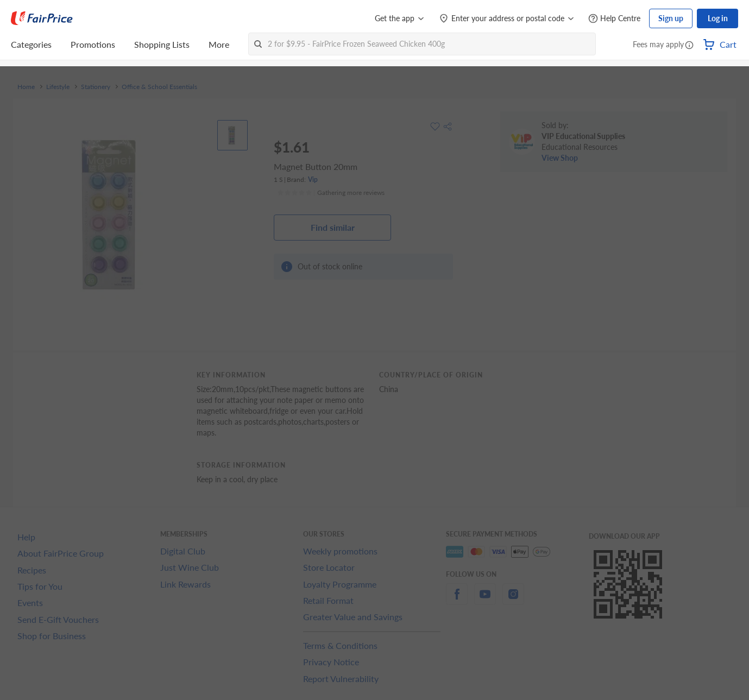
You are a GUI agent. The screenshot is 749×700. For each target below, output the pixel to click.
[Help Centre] (614, 19)
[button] (689, 46)
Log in (718, 18)
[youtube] (485, 600)
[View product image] (232, 135)
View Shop (560, 158)
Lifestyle (58, 87)
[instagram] (513, 600)
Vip (313, 179)
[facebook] (457, 600)
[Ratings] (331, 193)
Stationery (96, 87)
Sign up (671, 18)
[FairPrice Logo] (42, 18)
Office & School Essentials (159, 87)
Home (26, 87)
